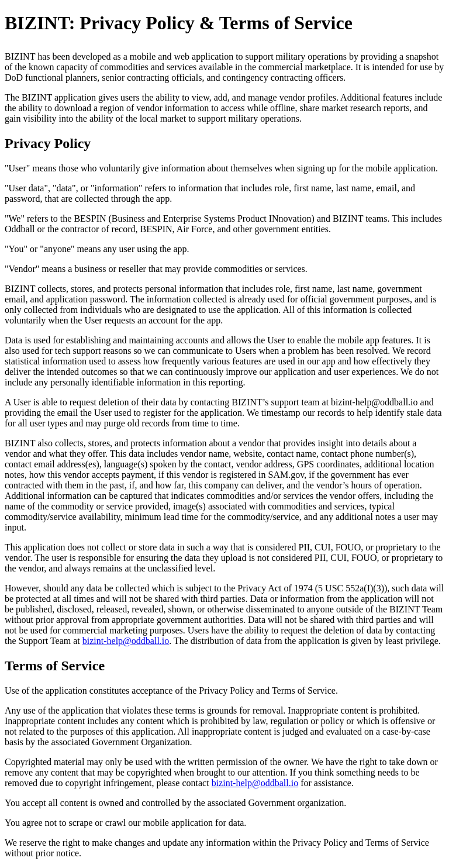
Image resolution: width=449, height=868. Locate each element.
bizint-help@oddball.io (126, 641)
